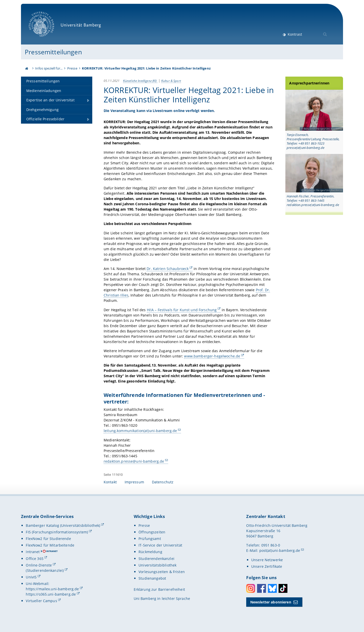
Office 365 (35, 559)
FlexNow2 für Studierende (48, 539)
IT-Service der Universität (160, 545)
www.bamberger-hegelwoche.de (212, 356)
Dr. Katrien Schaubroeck (168, 269)
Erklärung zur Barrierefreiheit (159, 589)
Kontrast (294, 34)
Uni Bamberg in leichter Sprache (162, 599)
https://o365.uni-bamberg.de (51, 594)
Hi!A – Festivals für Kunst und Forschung (182, 310)
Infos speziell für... (49, 68)
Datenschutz (163, 482)
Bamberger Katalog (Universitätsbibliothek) (63, 525)
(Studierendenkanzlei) (45, 570)
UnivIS (31, 577)
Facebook (261, 588)
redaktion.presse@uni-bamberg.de (134, 461)
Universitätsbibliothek (157, 565)
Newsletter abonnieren (271, 602)
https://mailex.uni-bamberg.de (52, 589)
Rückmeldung (150, 552)
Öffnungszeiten (152, 532)
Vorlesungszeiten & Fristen (162, 572)
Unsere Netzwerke (267, 560)
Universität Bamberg (67, 27)
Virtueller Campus (41, 601)
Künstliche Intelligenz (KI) (140, 81)
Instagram (251, 588)
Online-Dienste (39, 565)
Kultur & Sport (171, 81)
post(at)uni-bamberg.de (280, 550)
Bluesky (272, 588)
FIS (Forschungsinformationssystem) (57, 532)
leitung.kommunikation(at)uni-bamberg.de (140, 431)
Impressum (134, 482)
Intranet (33, 552)
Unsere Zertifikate (267, 566)
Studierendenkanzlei (156, 559)
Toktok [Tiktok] (283, 588)
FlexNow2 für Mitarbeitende (50, 545)
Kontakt (110, 482)
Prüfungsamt (150, 539)
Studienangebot (152, 578)
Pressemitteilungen (53, 52)
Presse (72, 68)
